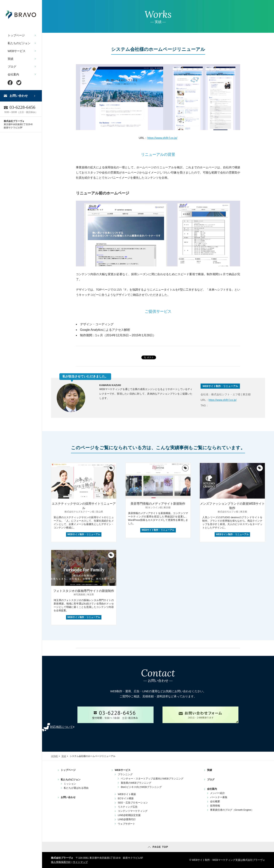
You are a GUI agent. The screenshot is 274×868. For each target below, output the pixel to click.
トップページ (16, 35)
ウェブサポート (126, 824)
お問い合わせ (19, 96)
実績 (10, 59)
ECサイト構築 (126, 798)
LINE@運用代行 (127, 819)
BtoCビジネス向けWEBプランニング (141, 787)
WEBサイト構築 (127, 794)
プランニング (125, 774)
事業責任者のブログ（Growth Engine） (232, 810)
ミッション (70, 784)
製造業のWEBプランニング (136, 783)
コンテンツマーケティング (133, 811)
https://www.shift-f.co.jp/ (162, 138)
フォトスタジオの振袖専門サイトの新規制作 (84, 591)
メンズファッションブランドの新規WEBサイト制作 (232, 506)
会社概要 (215, 801)
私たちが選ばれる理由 (76, 788)
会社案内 (13, 74)
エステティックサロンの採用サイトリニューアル (84, 506)
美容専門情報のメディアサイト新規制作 (158, 504)
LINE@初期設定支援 (129, 815)
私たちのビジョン (19, 43)
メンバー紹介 (217, 793)
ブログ (12, 67)
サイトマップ (80, 862)
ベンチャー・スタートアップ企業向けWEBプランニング (152, 779)
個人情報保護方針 (61, 862)
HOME (54, 756)
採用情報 (215, 806)
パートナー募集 (219, 797)
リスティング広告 (128, 807)
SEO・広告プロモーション (133, 803)
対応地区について (62, 727)
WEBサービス (17, 51)
